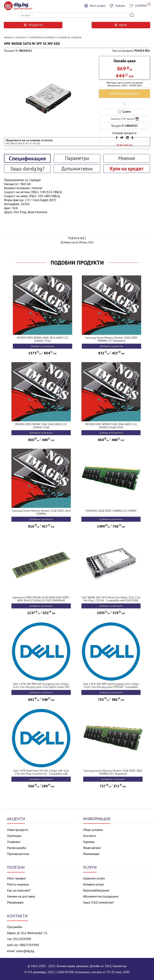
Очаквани (14, 842)
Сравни (125, 112)
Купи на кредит (127, 169)
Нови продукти (18, 830)
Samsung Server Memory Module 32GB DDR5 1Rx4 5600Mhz (41, 512)
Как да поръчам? (19, 890)
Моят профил (16, 878)
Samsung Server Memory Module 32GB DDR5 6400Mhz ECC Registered (111, 339)
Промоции (14, 836)
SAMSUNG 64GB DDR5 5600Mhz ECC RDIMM (111, 511)
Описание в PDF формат (125, 119)
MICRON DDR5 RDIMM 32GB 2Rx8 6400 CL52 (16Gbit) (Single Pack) (111, 426)
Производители (18, 854)
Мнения (127, 158)
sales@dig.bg (25, 951)
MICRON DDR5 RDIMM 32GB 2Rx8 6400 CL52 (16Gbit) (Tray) (41, 426)
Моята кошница (18, 884)
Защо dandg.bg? (27, 169)
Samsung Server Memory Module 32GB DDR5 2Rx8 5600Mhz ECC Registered (113, 772)
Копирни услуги (93, 884)
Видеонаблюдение (96, 890)
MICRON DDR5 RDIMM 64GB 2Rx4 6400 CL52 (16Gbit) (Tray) (43, 339)
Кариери (89, 842)
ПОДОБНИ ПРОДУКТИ (77, 263)
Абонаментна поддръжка (101, 896)
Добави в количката (43, 346)
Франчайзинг (92, 848)
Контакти (90, 836)
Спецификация (27, 158)
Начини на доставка (21, 896)
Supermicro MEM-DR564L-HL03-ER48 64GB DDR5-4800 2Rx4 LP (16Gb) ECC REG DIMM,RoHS (41, 599)
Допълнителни (77, 169)
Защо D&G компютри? (99, 902)
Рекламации (91, 854)
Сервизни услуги (94, 878)
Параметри (77, 158)
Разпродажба (17, 848)
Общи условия (93, 830)
